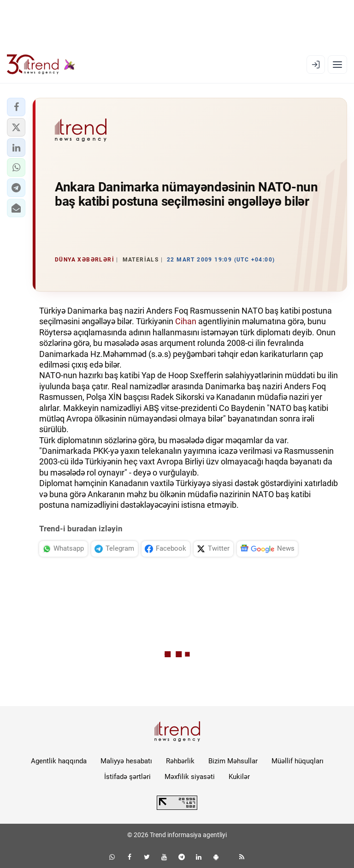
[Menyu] (337, 65)
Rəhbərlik (180, 761)
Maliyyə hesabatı (126, 761)
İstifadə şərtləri (127, 777)
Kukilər (239, 777)
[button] (16, 107)
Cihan (186, 321)
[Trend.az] (41, 65)
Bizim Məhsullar (233, 761)
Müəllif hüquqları (298, 761)
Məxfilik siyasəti (190, 777)
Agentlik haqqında (59, 761)
